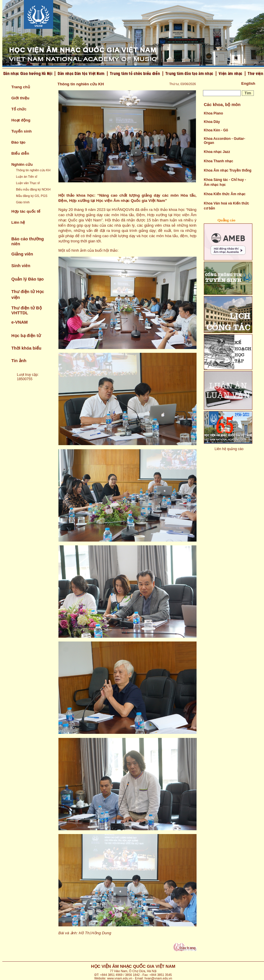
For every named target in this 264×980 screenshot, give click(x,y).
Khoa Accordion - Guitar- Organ (224, 141)
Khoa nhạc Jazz (217, 152)
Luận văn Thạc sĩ (28, 183)
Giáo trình (23, 202)
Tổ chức (19, 109)
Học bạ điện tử (26, 336)
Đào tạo (18, 142)
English (248, 83)
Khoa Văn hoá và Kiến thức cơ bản (226, 206)
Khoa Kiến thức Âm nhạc (225, 194)
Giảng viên (22, 254)
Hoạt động (21, 120)
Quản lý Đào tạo (27, 279)
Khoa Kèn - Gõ (216, 130)
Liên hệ (18, 222)
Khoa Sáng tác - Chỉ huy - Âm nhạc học (225, 182)
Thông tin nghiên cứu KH (33, 170)
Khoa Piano (213, 113)
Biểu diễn (20, 153)
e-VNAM (19, 322)
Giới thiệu (20, 98)
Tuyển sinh (22, 131)
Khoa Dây (212, 122)
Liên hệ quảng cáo (229, 449)
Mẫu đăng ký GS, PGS (32, 196)
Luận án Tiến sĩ (27, 177)
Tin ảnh (19, 361)
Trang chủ (21, 87)
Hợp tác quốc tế (26, 211)
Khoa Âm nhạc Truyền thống (228, 170)
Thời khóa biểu (26, 348)
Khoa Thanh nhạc (218, 161)
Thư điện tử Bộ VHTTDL (27, 310)
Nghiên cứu (22, 164)
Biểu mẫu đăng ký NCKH (33, 189)
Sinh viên (21, 266)
